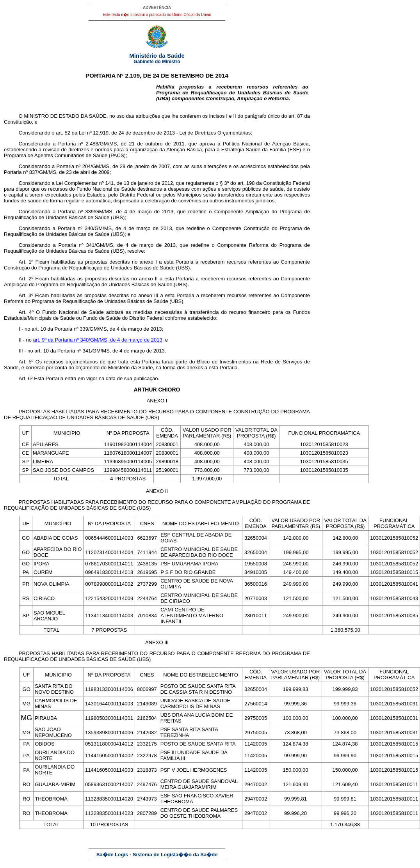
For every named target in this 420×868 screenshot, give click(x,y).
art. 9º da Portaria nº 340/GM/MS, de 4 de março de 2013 (98, 340)
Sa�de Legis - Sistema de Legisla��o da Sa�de (157, 855)
